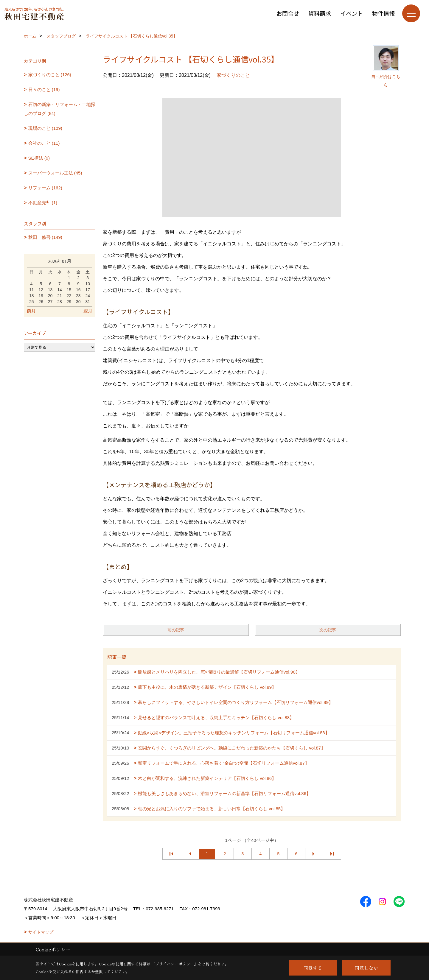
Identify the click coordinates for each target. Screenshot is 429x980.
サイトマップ (41, 932)
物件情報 (383, 13)
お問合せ (288, 13)
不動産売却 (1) (43, 203)
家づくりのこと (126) (50, 75)
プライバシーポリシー (175, 964)
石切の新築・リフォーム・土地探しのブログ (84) (60, 109)
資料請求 (320, 13)
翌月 (88, 311)
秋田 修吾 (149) (45, 237)
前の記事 (176, 630)
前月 (31, 311)
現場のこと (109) (45, 128)
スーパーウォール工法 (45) (55, 173)
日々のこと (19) (44, 89)
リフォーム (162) (45, 188)
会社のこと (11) (44, 143)
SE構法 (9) (39, 158)
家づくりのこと (233, 75)
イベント (352, 13)
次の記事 (328, 630)
